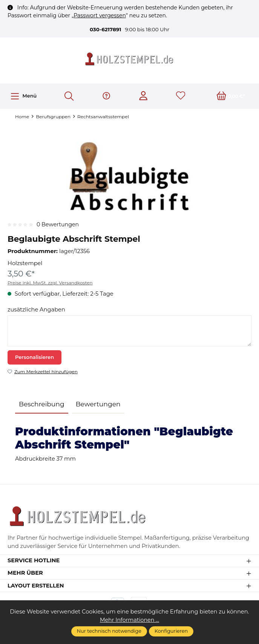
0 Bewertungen (58, 225)
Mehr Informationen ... (130, 620)
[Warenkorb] (231, 96)
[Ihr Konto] (143, 96)
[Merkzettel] (180, 96)
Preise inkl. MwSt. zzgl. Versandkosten (50, 283)
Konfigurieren (171, 631)
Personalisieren (34, 357)
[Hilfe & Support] (106, 96)
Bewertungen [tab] (98, 404)
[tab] (42, 405)
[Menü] (23, 96)
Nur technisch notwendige (109, 631)
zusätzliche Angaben (36, 310)
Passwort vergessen (100, 15)
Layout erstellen (37, 588)
